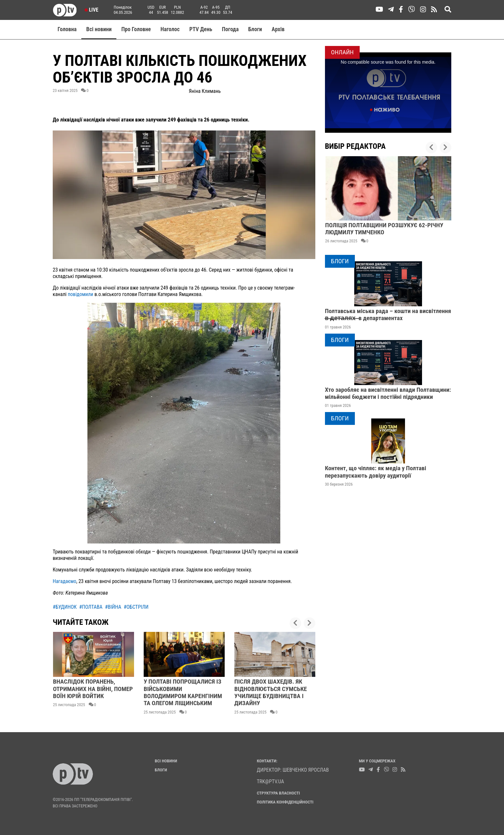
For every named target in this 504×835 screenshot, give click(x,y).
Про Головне (136, 29)
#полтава (91, 607)
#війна (113, 607)
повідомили (81, 294)
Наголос (170, 29)
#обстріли (136, 607)
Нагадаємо (64, 581)
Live (91, 10)
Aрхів (278, 29)
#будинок (65, 607)
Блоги (255, 29)
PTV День (201, 29)
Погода (230, 29)
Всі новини (99, 29)
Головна (67, 29)
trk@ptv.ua (270, 781)
